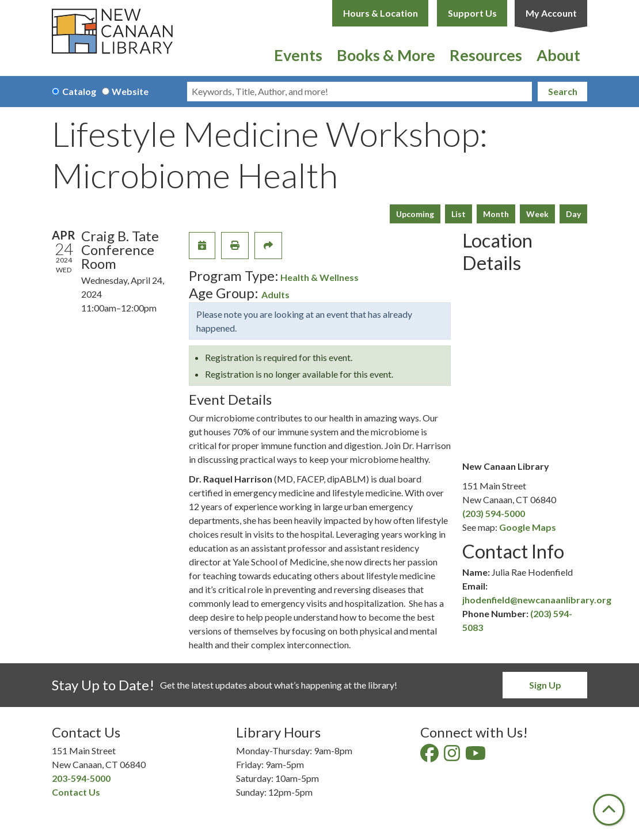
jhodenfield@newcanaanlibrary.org (537, 600)
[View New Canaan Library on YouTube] (476, 756)
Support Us (472, 13)
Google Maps (528, 527)
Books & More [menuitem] (386, 55)
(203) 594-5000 (494, 513)
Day (573, 214)
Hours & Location (381, 13)
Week (537, 214)
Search (563, 91)
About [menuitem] (558, 55)
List (459, 214)
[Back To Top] (609, 810)
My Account (551, 13)
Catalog (79, 91)
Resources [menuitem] (486, 55)
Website (130, 91)
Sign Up (545, 685)
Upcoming (415, 214)
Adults (275, 294)
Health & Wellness (319, 277)
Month (496, 214)
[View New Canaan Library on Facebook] (430, 756)
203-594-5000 (81, 778)
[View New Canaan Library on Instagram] (453, 756)
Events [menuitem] (298, 55)
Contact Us (76, 792)
